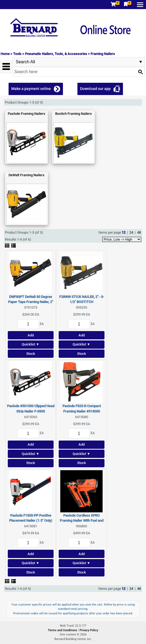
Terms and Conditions (63, 630)
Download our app (95, 89)
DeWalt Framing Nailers (27, 175)
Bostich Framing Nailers (74, 114)
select (141, 62)
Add (31, 335)
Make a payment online (31, 89)
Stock (31, 354)
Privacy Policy (89, 630)
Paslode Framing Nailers (27, 114)
